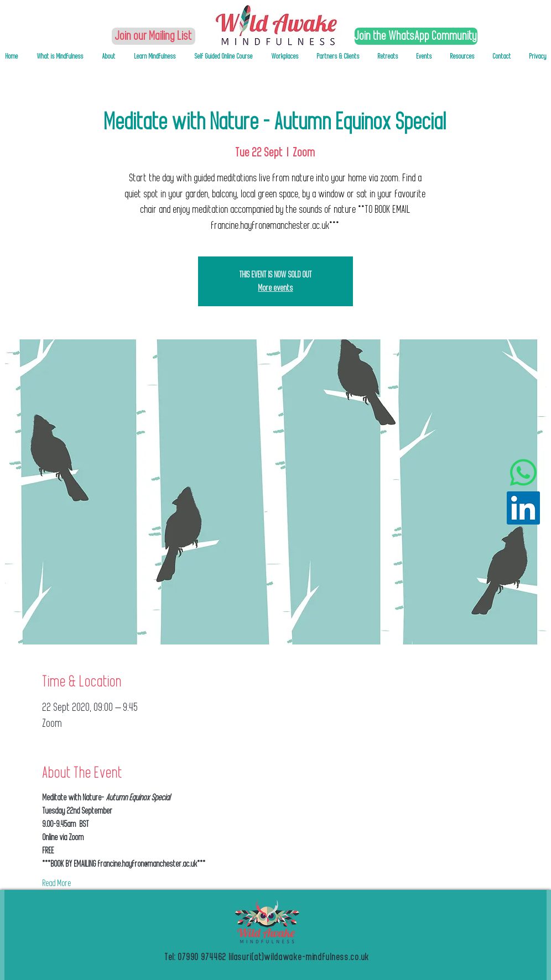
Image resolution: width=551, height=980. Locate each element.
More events (276, 288)
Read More (57, 883)
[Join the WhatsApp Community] (416, 36)
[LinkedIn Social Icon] (523, 508)
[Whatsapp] (523, 473)
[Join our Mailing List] (154, 36)
